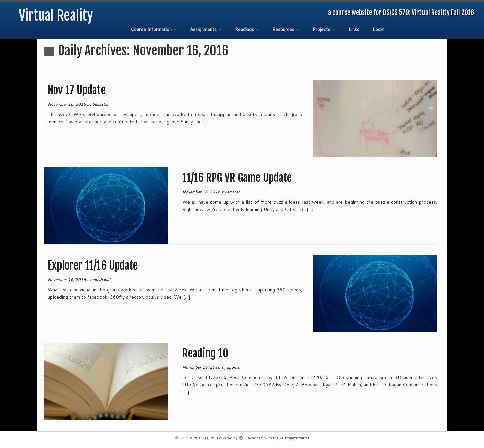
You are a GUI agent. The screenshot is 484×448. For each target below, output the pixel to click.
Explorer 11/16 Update (93, 266)
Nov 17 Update (77, 90)
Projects (324, 29)
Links (354, 29)
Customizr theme (294, 438)
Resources (286, 29)
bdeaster (100, 104)
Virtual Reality (56, 15)
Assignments (206, 29)
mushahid (101, 279)
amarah (234, 192)
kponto (233, 367)
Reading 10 (205, 353)
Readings (247, 29)
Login (378, 29)
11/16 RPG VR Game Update (237, 178)
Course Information (154, 29)
